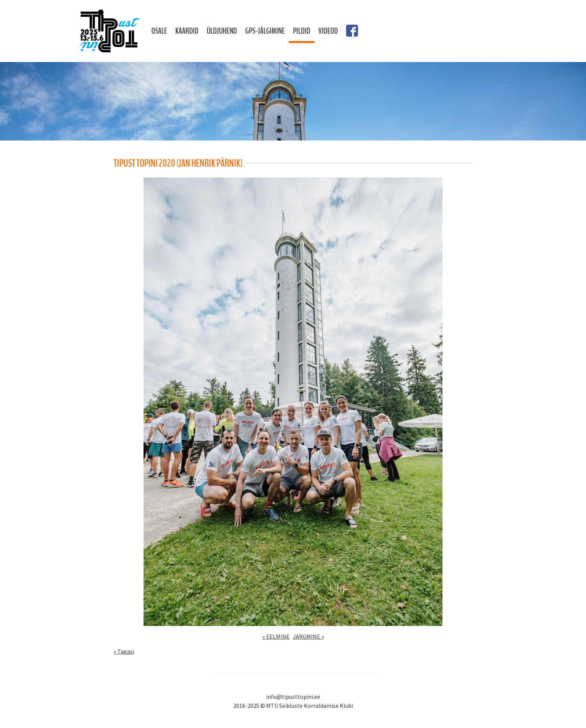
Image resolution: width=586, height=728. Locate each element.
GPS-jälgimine (265, 31)
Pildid (302, 31)
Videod (328, 31)
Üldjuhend (222, 31)
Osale (159, 31)
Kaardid (187, 31)
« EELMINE (276, 636)
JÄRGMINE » (309, 636)
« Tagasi (124, 651)
